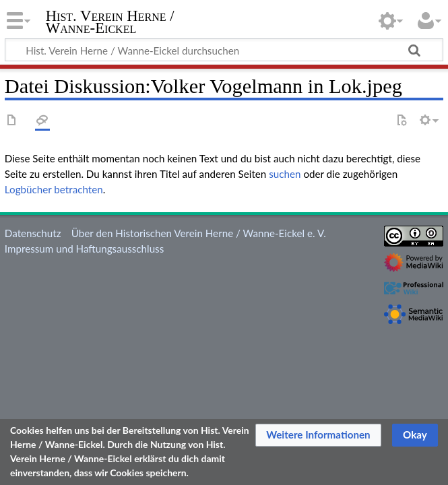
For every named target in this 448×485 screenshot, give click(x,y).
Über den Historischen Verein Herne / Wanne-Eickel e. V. (199, 233)
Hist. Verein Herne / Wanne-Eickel (110, 22)
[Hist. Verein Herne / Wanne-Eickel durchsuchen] (224, 50)
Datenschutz (33, 233)
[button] (318, 435)
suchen (285, 174)
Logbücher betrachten (54, 189)
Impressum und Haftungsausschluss (84, 249)
